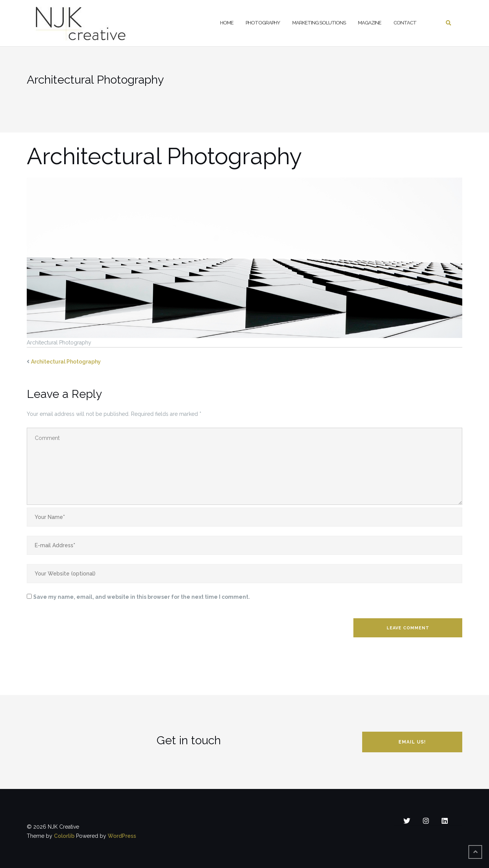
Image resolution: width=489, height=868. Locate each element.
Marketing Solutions (319, 23)
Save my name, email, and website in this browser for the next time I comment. (142, 597)
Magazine (370, 23)
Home (227, 23)
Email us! (412, 742)
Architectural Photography (66, 362)
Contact (405, 23)
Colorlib (64, 836)
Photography (263, 23)
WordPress (122, 836)
